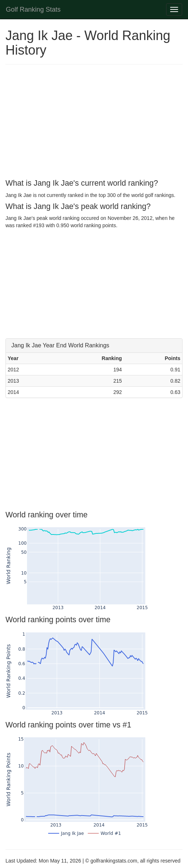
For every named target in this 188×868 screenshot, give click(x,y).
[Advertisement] (94, 123)
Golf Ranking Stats (33, 9)
